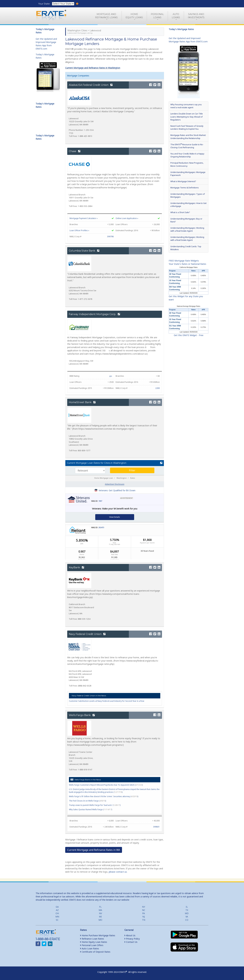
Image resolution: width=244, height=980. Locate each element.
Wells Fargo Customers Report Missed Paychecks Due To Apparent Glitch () (106, 785)
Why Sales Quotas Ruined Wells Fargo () (90, 809)
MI (100, 917)
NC (144, 910)
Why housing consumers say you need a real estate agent (186, 106)
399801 (156, 827)
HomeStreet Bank (82, 402)
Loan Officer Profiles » (79, 230)
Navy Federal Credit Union (87, 634)
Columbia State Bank (84, 251)
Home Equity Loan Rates (94, 942)
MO (100, 920)
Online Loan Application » (127, 218)
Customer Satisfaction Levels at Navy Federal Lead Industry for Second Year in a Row (107, 701)
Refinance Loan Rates (92, 939)
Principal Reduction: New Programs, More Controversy (187, 164)
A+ (111, 376)
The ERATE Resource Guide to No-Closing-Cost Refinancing (187, 146)
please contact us (118, 872)
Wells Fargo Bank (82, 715)
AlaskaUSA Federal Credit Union (91, 85)
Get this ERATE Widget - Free (189, 335)
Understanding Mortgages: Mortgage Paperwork (188, 174)
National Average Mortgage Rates (189, 306)
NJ (144, 917)
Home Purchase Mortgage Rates (98, 935)
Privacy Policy (132, 939)
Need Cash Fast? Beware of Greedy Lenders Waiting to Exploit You (187, 127)
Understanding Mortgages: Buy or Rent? (186, 220)
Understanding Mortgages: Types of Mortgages (188, 195)
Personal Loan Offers (92, 945)
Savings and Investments (196, 16)
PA (144, 913)
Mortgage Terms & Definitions (185, 188)
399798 (110, 237)
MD (187, 913)
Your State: (45, 4)
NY (144, 907)
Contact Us (131, 942)
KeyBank (76, 567)
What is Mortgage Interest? (183, 181)
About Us (130, 935)
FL (100, 907)
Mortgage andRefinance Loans (106, 16)
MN (57, 917)
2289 (157, 388)
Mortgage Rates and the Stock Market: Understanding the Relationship (188, 137)
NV (100, 913)
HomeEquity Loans (134, 16)
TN (144, 920)
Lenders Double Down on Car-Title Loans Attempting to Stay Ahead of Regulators (187, 117)
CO (187, 920)
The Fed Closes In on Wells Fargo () (87, 801)
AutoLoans (176, 16)
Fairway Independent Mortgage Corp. (94, 314)
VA (187, 917)
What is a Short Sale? (180, 212)
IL (187, 907)
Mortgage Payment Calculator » (84, 218)
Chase (75, 151)
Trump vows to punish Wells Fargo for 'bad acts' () (95, 805)
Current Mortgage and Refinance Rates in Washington (93, 68)
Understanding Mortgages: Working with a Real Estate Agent (187, 229)
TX (187, 910)
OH (57, 913)
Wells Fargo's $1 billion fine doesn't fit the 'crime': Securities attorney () (104, 796)
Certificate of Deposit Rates (95, 952)
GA (57, 907)
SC (57, 920)
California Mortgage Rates (188, 267)
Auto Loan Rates (89, 948)
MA (100, 910)
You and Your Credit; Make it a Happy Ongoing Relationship (187, 155)
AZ (57, 910)
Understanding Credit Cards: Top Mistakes (186, 248)
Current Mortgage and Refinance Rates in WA (94, 850)
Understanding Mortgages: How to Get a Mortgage (188, 205)
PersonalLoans (157, 16)
